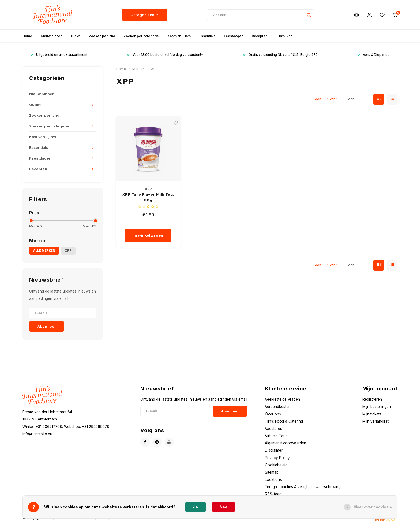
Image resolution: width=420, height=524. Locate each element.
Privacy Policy (277, 458)
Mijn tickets (372, 414)
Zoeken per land (102, 36)
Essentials (207, 36)
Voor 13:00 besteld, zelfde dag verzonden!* (165, 55)
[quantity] (150, 223)
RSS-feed (273, 494)
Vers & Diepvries (373, 55)
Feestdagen (234, 36)
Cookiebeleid (276, 465)
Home (27, 36)
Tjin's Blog (284, 36)
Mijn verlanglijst (376, 421)
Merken (138, 69)
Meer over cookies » (373, 507)
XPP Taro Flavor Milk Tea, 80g (148, 197)
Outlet (76, 36)
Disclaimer (274, 450)
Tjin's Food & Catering (284, 421)
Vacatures (273, 429)
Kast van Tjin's (179, 36)
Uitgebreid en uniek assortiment (59, 55)
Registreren (372, 399)
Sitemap (272, 472)
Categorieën (145, 15)
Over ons (273, 414)
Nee (224, 507)
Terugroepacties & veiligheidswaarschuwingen (305, 487)
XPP (68, 250)
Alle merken (44, 250)
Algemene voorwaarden (286, 443)
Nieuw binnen (51, 36)
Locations (273, 479)
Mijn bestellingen (377, 407)
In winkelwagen (148, 235)
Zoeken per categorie (141, 36)
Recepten (260, 36)
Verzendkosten (278, 407)
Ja (196, 507)
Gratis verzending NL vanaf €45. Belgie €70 (280, 55)
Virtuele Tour (276, 436)
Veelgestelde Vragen (282, 399)
